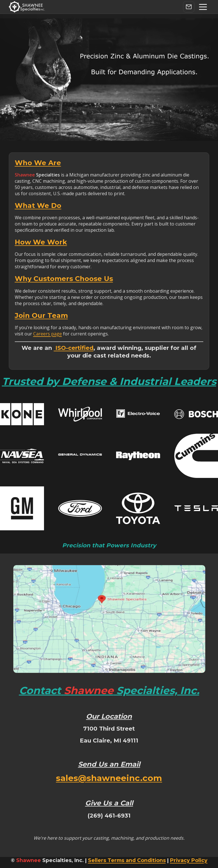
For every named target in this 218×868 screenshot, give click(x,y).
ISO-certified (74, 348)
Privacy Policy (189, 860)
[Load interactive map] (109, 619)
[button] (203, 7)
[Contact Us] (189, 7)
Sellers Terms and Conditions (127, 860)
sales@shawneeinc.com (109, 778)
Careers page (48, 334)
